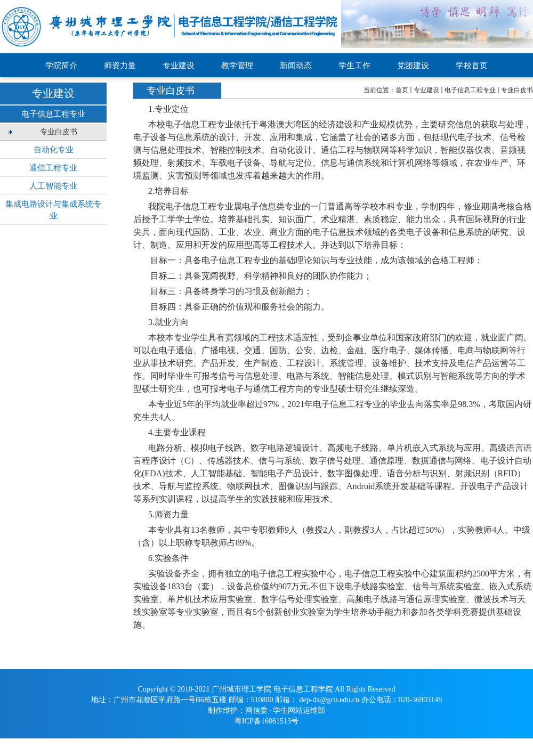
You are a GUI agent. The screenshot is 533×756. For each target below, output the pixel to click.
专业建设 (426, 90)
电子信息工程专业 (470, 90)
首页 (402, 90)
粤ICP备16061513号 (266, 721)
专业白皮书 (517, 90)
